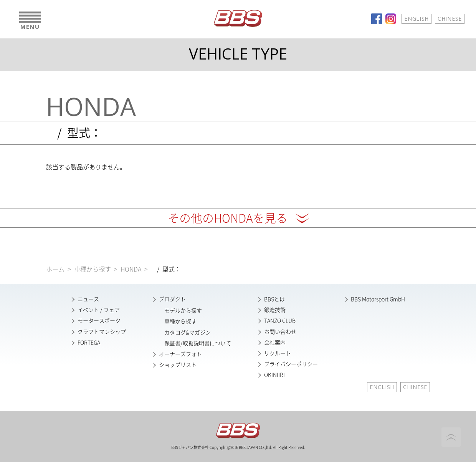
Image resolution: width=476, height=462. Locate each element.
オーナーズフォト (180, 354)
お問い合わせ (280, 332)
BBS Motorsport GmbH (378, 299)
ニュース (88, 299)
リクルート (278, 353)
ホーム (55, 269)
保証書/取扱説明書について (198, 343)
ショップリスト (178, 365)
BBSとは (274, 299)
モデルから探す (183, 311)
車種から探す (93, 269)
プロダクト (172, 299)
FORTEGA (89, 343)
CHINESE (450, 19)
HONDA (131, 269)
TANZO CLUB (280, 321)
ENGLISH (416, 19)
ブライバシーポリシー (291, 364)
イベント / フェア (99, 310)
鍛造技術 (275, 310)
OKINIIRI (274, 375)
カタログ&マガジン (188, 333)
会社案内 (275, 343)
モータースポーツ (99, 321)
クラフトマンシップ (102, 332)
